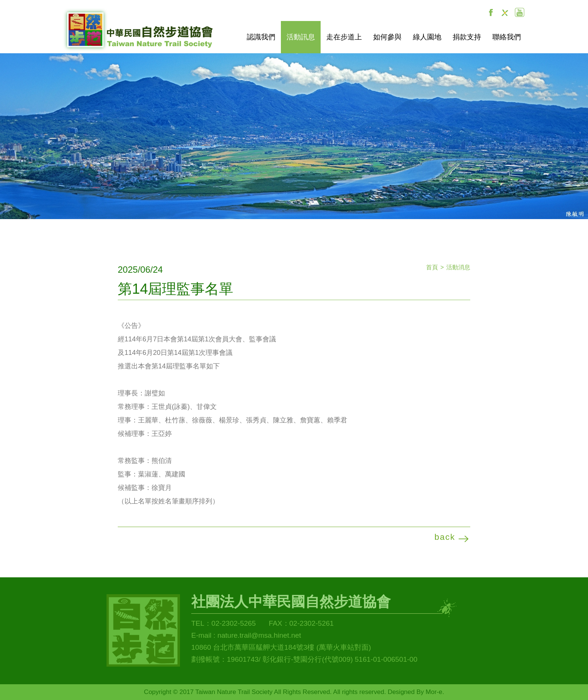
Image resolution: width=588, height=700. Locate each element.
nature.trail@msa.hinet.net (259, 635)
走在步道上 (344, 37)
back (445, 537)
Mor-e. (435, 692)
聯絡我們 (507, 37)
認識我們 (261, 37)
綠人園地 (427, 37)
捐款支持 (467, 37)
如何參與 (387, 37)
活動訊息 (301, 37)
